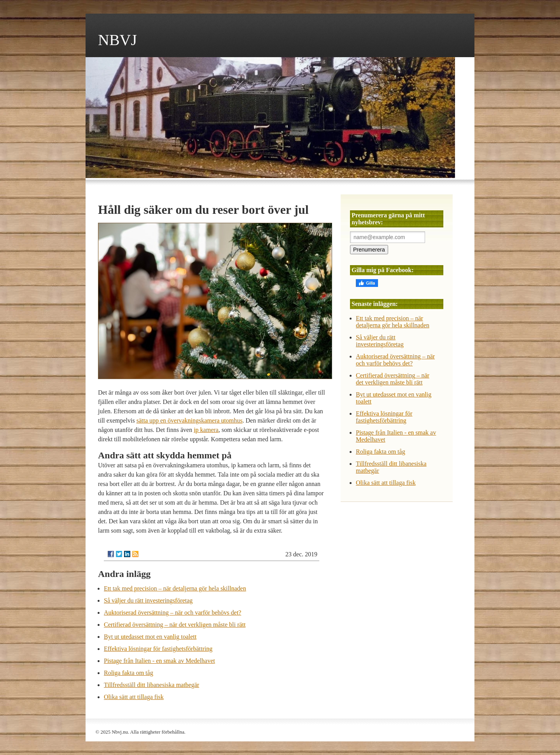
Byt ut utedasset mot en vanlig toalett (150, 637)
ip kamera (206, 430)
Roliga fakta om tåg (129, 673)
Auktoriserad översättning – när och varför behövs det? (172, 613)
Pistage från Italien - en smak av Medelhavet (159, 661)
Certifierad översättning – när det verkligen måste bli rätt (175, 625)
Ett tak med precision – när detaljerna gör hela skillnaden (175, 588)
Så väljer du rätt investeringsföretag (148, 600)
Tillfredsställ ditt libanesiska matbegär (151, 685)
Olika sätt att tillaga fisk (134, 697)
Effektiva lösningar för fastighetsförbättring (158, 649)
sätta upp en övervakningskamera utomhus (190, 420)
